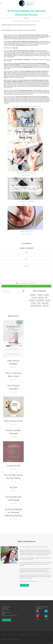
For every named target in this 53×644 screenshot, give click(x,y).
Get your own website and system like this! (11, 640)
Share (26, 18)
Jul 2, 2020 (13, 482)
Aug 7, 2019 (26, 204)
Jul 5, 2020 (13, 469)
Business (40, 295)
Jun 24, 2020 (13, 519)
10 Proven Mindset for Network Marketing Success (13, 513)
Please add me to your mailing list (27, 283)
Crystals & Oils (13, 466)
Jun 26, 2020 (13, 503)
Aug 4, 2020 (13, 424)
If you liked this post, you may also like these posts (26, 107)
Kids (39, 303)
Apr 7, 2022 (13, 380)
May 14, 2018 (26, 234)
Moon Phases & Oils (13, 421)
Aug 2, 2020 (13, 437)
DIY (46, 298)
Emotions (32, 300)
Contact (24, 585)
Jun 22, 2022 (13, 367)
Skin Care (46, 306)
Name (26, 252)
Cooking (46, 295)
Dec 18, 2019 (26, 176)
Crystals (34, 298)
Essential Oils (40, 300)
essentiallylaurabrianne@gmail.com (9, 616)
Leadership (45, 303)
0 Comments (35, 21)
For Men (33, 303)
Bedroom (33, 295)
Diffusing (41, 298)
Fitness (48, 300)
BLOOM (13, 488)
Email (26, 259)
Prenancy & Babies (36, 306)
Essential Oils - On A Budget (26, 201)
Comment (27, 266)
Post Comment (27, 286)
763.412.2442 (8, 613)
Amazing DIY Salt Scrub (26, 231)
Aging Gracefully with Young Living (26, 173)
